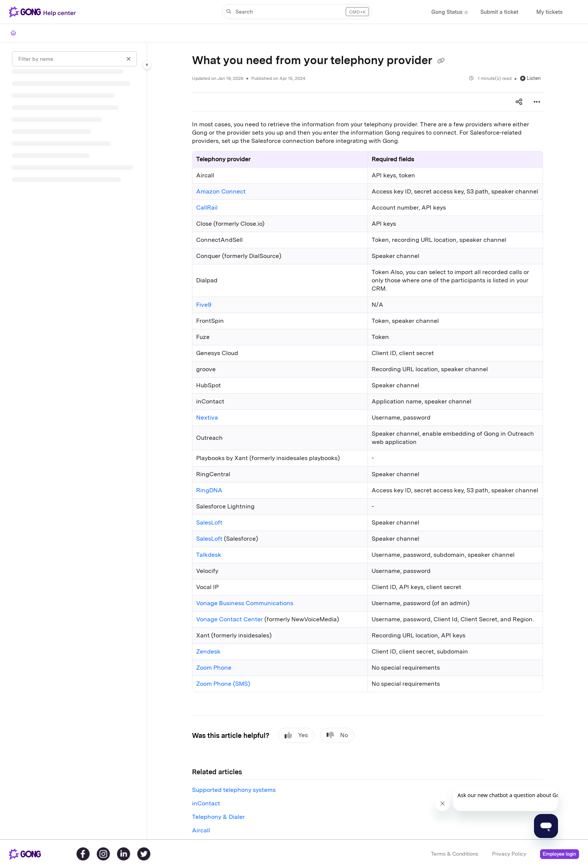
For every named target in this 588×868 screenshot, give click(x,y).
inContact (206, 803)
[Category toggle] (147, 65)
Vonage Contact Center (229, 619)
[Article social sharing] (519, 102)
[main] (367, 441)
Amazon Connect (221, 191)
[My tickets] (549, 12)
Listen (530, 78)
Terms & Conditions (454, 854)
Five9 (204, 305)
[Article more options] (537, 102)
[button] (297, 12)
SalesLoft (209, 522)
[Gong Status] (447, 12)
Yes (296, 735)
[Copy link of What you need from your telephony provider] (441, 61)
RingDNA (209, 490)
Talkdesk (209, 555)
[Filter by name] (74, 59)
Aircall (201, 830)
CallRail (207, 208)
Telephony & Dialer (218, 817)
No (337, 735)
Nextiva (207, 418)
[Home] (13, 33)
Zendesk (208, 651)
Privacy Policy (509, 854)
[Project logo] (44, 12)
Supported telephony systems (234, 790)
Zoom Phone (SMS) (223, 684)
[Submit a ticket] (499, 12)
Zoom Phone (214, 668)
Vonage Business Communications (245, 603)
